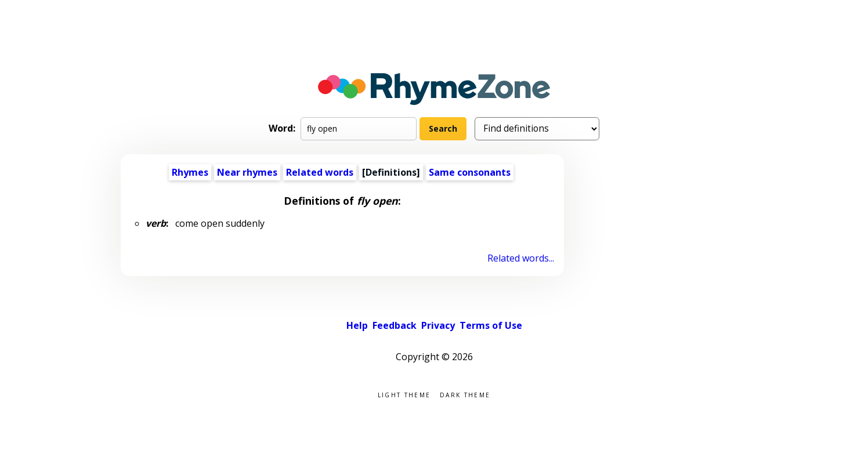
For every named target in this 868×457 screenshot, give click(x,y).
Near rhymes (247, 172)
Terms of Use (491, 325)
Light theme (404, 394)
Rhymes (190, 172)
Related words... (521, 258)
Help (357, 325)
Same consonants (470, 172)
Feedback (395, 325)
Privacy (438, 325)
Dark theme (465, 394)
